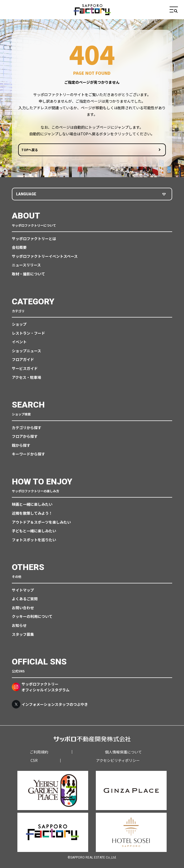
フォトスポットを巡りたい (34, 540)
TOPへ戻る (30, 150)
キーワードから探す (28, 454)
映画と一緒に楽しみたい (32, 504)
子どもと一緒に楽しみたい (34, 531)
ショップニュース (26, 351)
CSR (34, 760)
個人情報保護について (123, 752)
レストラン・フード (28, 333)
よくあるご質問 (25, 599)
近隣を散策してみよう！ (32, 513)
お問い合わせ (23, 608)
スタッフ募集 (23, 634)
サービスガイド (25, 368)
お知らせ (19, 625)
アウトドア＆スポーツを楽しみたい (41, 522)
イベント (19, 342)
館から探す (21, 445)
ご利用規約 (39, 752)
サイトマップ (23, 590)
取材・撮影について (28, 274)
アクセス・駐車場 (26, 377)
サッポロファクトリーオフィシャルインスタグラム (41, 687)
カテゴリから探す (27, 428)
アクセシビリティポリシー (118, 760)
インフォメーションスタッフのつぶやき (50, 704)
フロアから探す (25, 436)
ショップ (19, 324)
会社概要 (19, 247)
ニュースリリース (26, 265)
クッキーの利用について (32, 616)
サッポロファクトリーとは (34, 239)
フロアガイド (23, 359)
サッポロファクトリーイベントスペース (45, 256)
